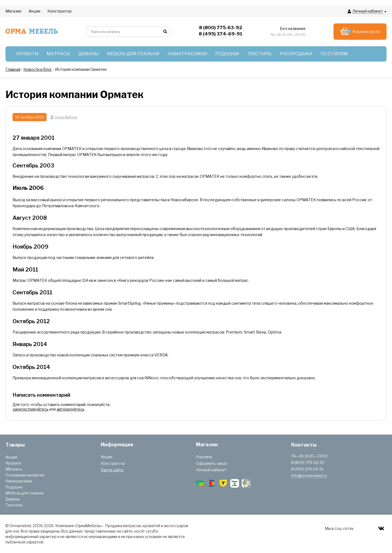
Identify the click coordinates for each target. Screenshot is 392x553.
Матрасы (14, 469)
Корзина (204, 457)
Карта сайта (112, 470)
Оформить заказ (212, 463)
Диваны (13, 499)
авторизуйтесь (71, 409)
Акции (11, 457)
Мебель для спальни (24, 493)
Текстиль (14, 505)
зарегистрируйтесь (30, 409)
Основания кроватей (25, 475)
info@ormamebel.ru (309, 476)
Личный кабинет (211, 470)
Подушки (14, 487)
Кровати (13, 463)
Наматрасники (19, 481)
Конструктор (113, 463)
